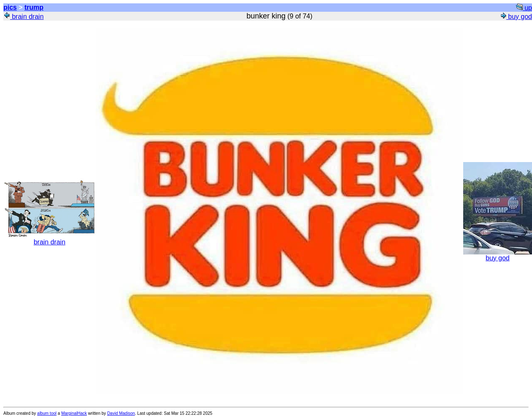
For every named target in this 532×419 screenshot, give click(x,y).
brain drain (23, 17)
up (524, 8)
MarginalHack (74, 413)
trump (34, 7)
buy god (516, 17)
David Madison (121, 413)
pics (10, 7)
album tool (47, 413)
